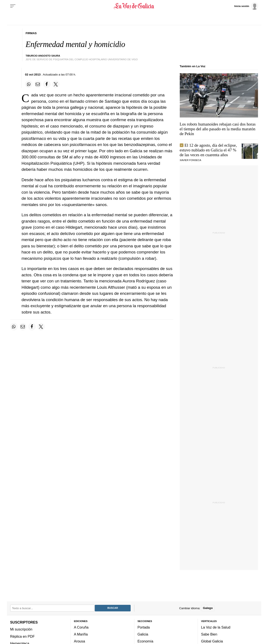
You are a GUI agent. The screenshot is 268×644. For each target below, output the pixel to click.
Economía (146, 641)
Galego (208, 608)
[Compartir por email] (38, 84)
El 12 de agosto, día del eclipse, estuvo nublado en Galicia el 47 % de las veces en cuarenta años (208, 150)
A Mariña (81, 634)
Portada (144, 627)
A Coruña (81, 627)
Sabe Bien (209, 634)
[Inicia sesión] (246, 6)
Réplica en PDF (22, 636)
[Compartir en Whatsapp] (29, 84)
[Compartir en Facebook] (47, 84)
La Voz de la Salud (216, 627)
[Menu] (13, 6)
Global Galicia (212, 641)
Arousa (79, 641)
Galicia (143, 634)
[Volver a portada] (134, 6)
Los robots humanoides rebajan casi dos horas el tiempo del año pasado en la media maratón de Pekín (218, 129)
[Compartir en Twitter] (56, 84)
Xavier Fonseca (191, 160)
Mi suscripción (21, 629)
